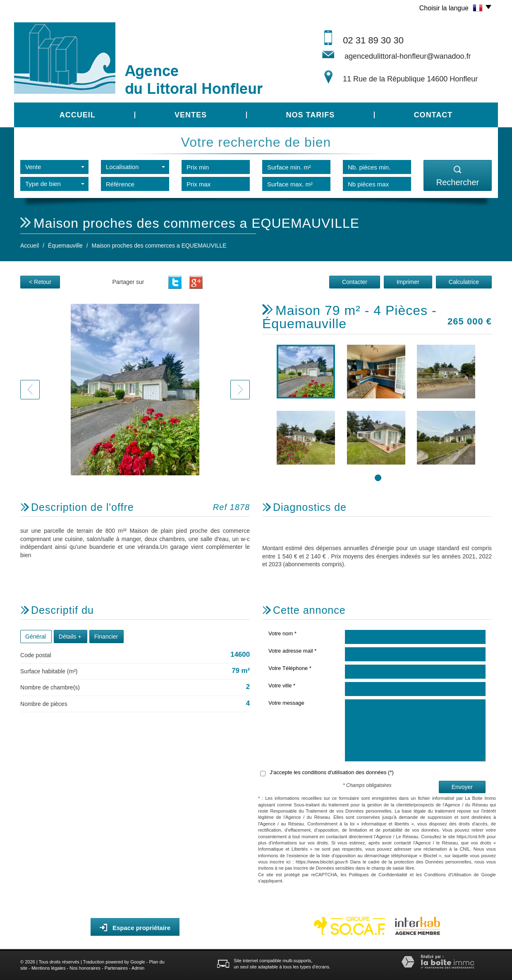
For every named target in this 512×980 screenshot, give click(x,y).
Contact (433, 115)
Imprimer (408, 282)
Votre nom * (282, 633)
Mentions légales (49, 968)
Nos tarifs (311, 115)
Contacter (355, 282)
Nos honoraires (85, 968)
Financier (106, 637)
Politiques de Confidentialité (378, 875)
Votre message (286, 703)
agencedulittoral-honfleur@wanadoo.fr (408, 56)
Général (36, 637)
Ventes (191, 115)
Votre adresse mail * (292, 651)
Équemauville (65, 246)
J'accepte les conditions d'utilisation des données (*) (332, 772)
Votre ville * (282, 686)
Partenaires (116, 968)
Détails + (70, 637)
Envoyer (462, 787)
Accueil (78, 115)
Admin (138, 968)
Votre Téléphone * (290, 668)
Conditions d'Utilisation (448, 875)
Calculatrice (464, 282)
